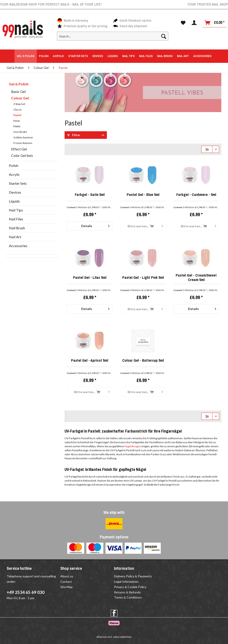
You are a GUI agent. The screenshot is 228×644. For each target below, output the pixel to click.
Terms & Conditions (128, 597)
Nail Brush (17, 228)
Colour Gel (20, 98)
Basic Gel (18, 91)
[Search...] (113, 36)
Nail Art (15, 237)
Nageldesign (132, 446)
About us (67, 576)
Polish (14, 165)
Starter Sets (18, 183)
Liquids (14, 201)
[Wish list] (183, 23)
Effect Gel (19, 149)
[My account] (194, 23)
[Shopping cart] (215, 23)
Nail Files (16, 219)
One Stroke (20, 132)
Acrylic (14, 174)
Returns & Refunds (127, 592)
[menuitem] (113, 38)
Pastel (17, 115)
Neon (17, 121)
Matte (17, 126)
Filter (74, 135)
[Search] (164, 36)
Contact (66, 581)
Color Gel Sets (22, 155)
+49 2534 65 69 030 (26, 592)
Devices (15, 192)
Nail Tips (16, 210)
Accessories (18, 246)
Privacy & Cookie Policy (130, 587)
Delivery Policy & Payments (133, 576)
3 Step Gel (19, 104)
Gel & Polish (19, 84)
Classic (18, 110)
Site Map (66, 587)
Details (95, 225)
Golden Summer (23, 137)
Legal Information (126, 581)
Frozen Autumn (23, 143)
